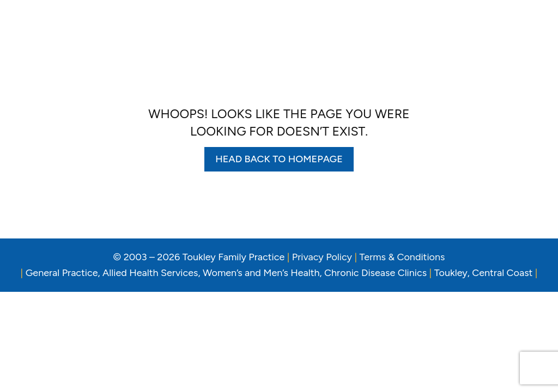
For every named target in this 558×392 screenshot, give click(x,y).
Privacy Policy (322, 257)
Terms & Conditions (402, 257)
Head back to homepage (279, 159)
